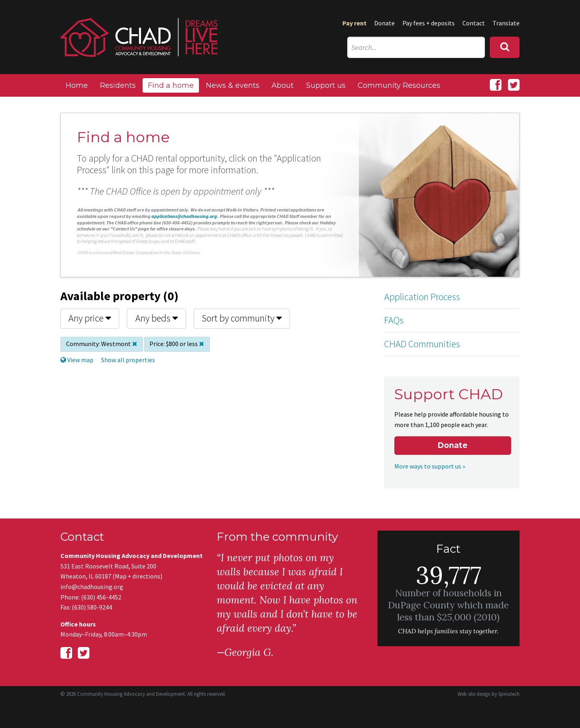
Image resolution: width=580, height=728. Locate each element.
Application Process (422, 297)
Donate (384, 23)
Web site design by (489, 694)
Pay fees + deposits (429, 23)
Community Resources (399, 85)
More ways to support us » (430, 466)
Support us (326, 85)
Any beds (157, 318)
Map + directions (138, 576)
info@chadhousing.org (92, 587)
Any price (90, 318)
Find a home (171, 85)
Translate (506, 23)
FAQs (394, 320)
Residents (118, 85)
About (283, 85)
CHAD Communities (422, 344)
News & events (233, 85)
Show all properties (128, 360)
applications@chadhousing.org (184, 216)
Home (77, 85)
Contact (474, 23)
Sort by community (242, 318)
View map (77, 360)
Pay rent (354, 23)
